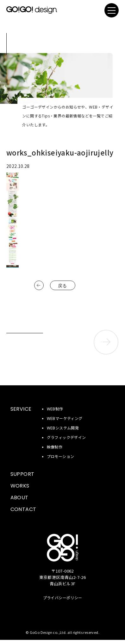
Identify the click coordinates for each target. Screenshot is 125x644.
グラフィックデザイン (66, 437)
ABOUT (19, 498)
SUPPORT (22, 474)
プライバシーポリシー (63, 598)
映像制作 (55, 447)
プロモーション (61, 456)
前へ (39, 285)
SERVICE (21, 409)
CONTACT (23, 509)
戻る (63, 286)
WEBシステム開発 (63, 428)
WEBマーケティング (65, 418)
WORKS (20, 486)
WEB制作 (55, 409)
